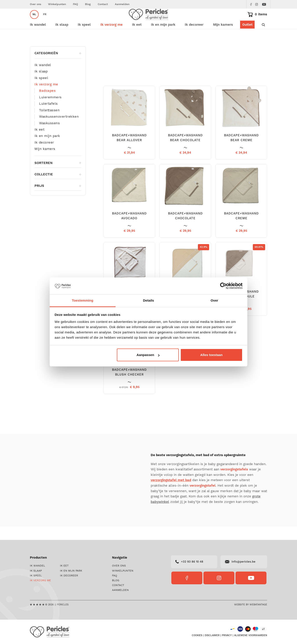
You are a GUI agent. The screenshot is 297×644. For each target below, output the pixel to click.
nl (34, 21)
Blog (88, 4)
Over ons (35, 4)
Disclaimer (212, 635)
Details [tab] (148, 300)
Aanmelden (122, 4)
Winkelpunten (57, 4)
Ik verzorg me (50, 50)
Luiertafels (48, 117)
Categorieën (58, 66)
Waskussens (49, 136)
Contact (103, 4)
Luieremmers (50, 110)
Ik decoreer (44, 156)
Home (34, 50)
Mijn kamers (223, 38)
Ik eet (39, 143)
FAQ (75, 4)
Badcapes (47, 104)
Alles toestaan (212, 355)
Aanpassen (148, 355)
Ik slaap (41, 85)
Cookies (197, 635)
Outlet (247, 38)
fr (45, 21)
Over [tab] (215, 300)
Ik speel (41, 91)
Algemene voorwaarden (251, 635)
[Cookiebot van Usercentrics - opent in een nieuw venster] (223, 286)
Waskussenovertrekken (59, 130)
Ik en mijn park (47, 149)
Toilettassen (49, 123)
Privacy (227, 635)
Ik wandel (43, 78)
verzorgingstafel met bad (171, 493)
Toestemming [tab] (83, 300)
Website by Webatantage (251, 605)
